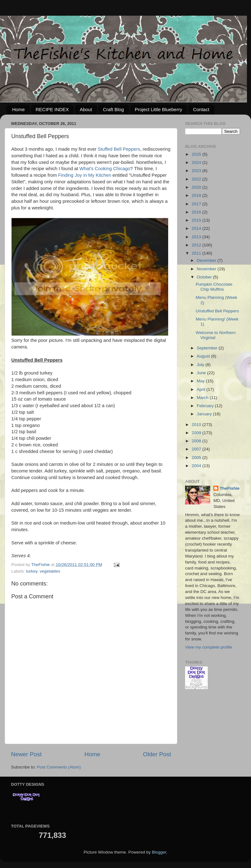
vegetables (50, 571)
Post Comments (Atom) (59, 767)
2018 (197, 195)
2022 (197, 179)
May (201, 381)
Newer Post (26, 754)
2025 (197, 154)
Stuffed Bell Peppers (119, 149)
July (201, 365)
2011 (197, 253)
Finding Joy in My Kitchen (85, 175)
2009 (197, 433)
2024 (197, 162)
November (207, 269)
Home (19, 109)
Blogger (159, 852)
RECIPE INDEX (52, 109)
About (86, 109)
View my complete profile (209, 647)
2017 (197, 204)
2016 (197, 212)
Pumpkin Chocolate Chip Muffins (214, 287)
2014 (197, 228)
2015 (197, 220)
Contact (201, 109)
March (203, 398)
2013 (197, 237)
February (206, 406)
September (208, 348)
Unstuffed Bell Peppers (217, 311)
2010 (197, 425)
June (202, 373)
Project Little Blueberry (159, 109)
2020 (197, 187)
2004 (197, 466)
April (202, 389)
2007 (197, 449)
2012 (197, 245)
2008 (197, 441)
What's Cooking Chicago (105, 169)
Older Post (157, 754)
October (205, 277)
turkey (32, 571)
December (207, 260)
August (204, 356)
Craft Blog (113, 109)
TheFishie (230, 488)
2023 (197, 171)
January (205, 414)
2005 (197, 458)
